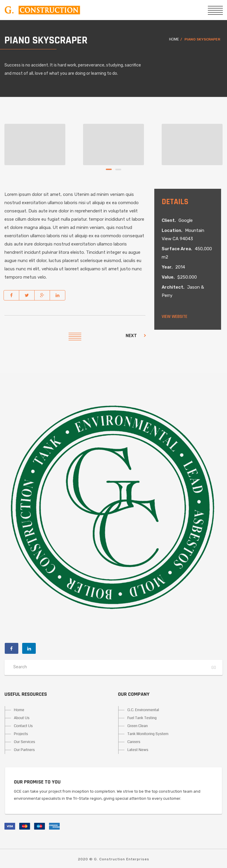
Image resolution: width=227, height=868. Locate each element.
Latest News (138, 750)
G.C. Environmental (143, 710)
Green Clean (138, 726)
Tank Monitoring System (148, 734)
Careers (134, 742)
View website (175, 317)
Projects (21, 734)
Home (174, 39)
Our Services (25, 742)
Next (131, 335)
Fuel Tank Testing (142, 718)
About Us (22, 718)
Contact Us (23, 726)
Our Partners (24, 750)
